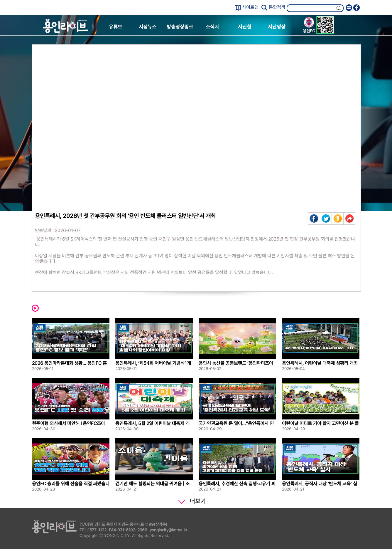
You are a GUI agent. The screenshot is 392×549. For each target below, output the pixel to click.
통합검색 (277, 7)
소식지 (212, 27)
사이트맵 (250, 7)
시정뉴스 (148, 27)
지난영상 (277, 27)
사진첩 (245, 27)
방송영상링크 (180, 27)
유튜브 (115, 27)
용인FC (309, 26)
